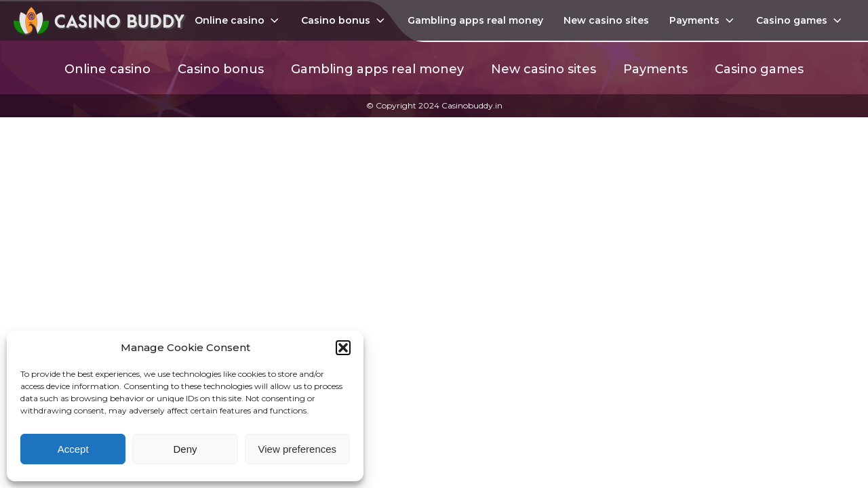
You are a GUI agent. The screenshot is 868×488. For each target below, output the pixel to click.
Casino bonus (344, 20)
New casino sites (606, 20)
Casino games (800, 20)
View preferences (298, 449)
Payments (703, 20)
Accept (73, 449)
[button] (343, 348)
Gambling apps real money (475, 20)
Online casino (238, 20)
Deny (185, 449)
